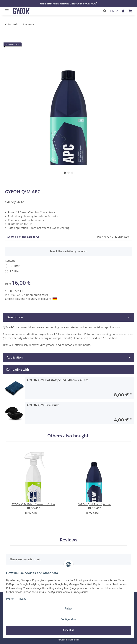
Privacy (22, 599)
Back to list (14, 24)
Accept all (68, 630)
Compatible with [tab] (17, 369)
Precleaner (104, 237)
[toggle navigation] (6, 9)
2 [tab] (68, 173)
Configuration (68, 619)
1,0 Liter (14, 266)
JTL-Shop (75, 640)
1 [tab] (65, 173)
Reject (68, 609)
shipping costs (39, 295)
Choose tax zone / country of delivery (31, 299)
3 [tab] (72, 173)
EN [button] (112, 11)
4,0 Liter (14, 271)
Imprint (10, 599)
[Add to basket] (8, 36)
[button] (106, 11)
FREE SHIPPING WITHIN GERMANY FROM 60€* (69, 3)
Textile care (122, 237)
